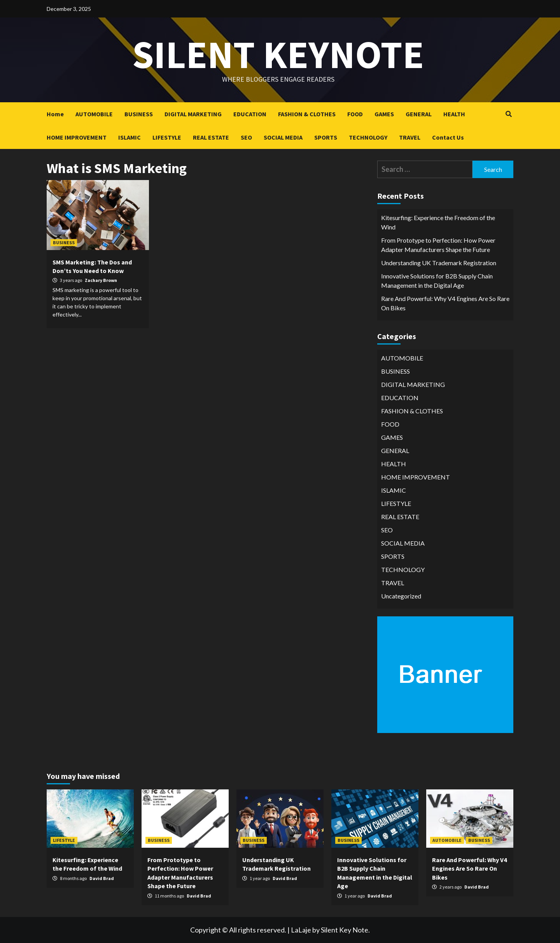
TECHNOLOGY (368, 137)
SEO (246, 137)
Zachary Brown (101, 280)
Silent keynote (278, 54)
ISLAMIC (129, 137)
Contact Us (448, 137)
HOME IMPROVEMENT (77, 137)
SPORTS (326, 137)
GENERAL (419, 114)
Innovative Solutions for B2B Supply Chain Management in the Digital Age (437, 281)
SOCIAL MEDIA (283, 137)
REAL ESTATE (211, 137)
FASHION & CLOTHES (307, 114)
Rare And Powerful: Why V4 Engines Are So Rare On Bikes (445, 303)
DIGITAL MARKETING (193, 114)
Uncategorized (401, 596)
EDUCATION (250, 114)
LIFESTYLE (167, 137)
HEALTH (454, 114)
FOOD (355, 114)
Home (55, 114)
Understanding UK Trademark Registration (439, 263)
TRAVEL (410, 137)
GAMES (384, 114)
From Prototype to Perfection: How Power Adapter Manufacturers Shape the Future (438, 245)
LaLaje (301, 930)
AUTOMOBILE (94, 114)
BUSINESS (139, 114)
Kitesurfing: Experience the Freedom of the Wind (438, 222)
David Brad (102, 878)
